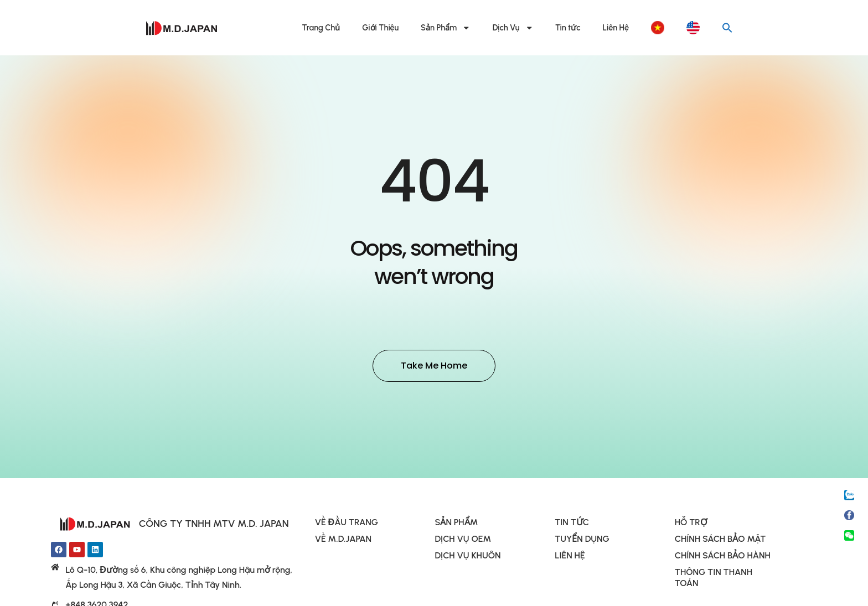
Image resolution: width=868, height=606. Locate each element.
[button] (727, 28)
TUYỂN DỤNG (582, 540)
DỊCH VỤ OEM (463, 540)
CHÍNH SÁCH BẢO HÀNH (723, 557)
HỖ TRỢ (691, 524)
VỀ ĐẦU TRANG (347, 524)
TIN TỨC (572, 524)
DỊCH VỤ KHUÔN (467, 557)
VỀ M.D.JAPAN (343, 540)
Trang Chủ (321, 28)
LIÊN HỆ (570, 557)
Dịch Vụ (513, 28)
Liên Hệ (616, 28)
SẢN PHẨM (456, 524)
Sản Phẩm (446, 28)
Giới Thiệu (380, 28)
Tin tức (568, 28)
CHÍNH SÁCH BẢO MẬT (720, 540)
